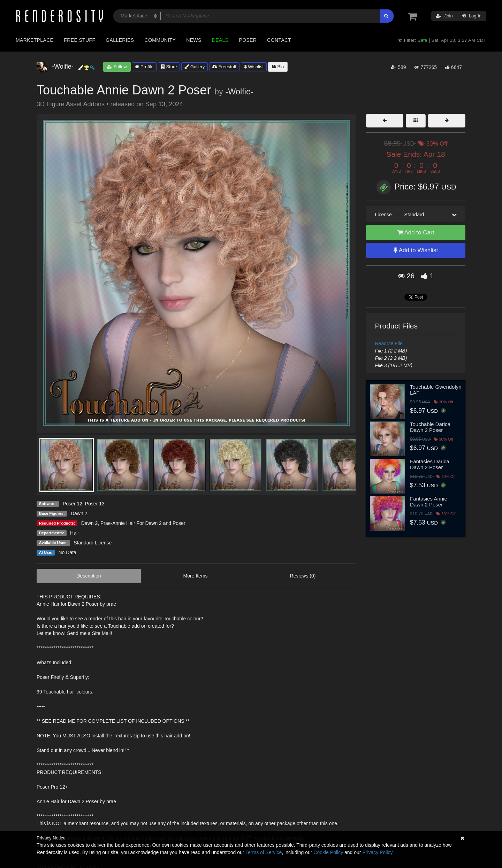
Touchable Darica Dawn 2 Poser (430, 427)
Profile (144, 67)
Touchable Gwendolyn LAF (436, 390)
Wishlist (254, 67)
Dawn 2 (89, 523)
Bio (278, 67)
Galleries (120, 40)
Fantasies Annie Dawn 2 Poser (429, 502)
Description (89, 576)
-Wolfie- (239, 92)
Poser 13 (95, 504)
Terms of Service (264, 852)
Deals (220, 40)
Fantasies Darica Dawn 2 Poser (430, 464)
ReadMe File (389, 343)
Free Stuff (79, 40)
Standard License (93, 543)
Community (160, 40)
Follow (117, 67)
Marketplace (35, 40)
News (194, 40)
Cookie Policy (328, 852)
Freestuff (224, 67)
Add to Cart (416, 232)
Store (169, 67)
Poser (248, 40)
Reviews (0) (303, 576)
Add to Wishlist (416, 250)
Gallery (195, 67)
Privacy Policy (377, 852)
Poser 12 (73, 504)
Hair (75, 533)
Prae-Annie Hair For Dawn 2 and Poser (143, 523)
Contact (279, 40)
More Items (196, 576)
